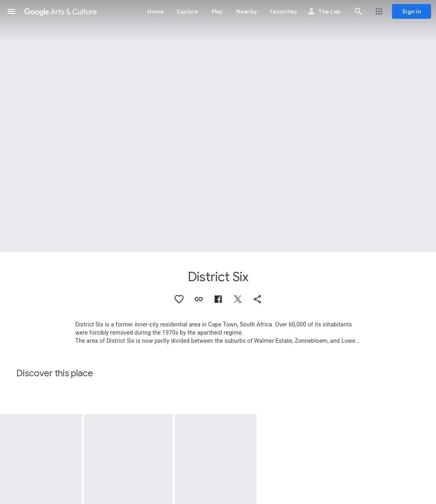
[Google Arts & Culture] (60, 11)
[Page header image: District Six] (218, 126)
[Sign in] (412, 11)
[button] (11, 11)
